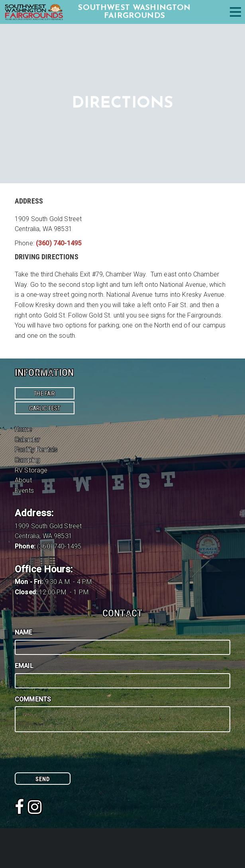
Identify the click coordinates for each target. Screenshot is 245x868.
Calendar (27, 440)
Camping (27, 460)
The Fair (44, 394)
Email (24, 666)
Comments (33, 699)
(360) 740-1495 (59, 243)
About (23, 480)
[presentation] (75, 757)
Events (24, 491)
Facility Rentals (36, 450)
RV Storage (31, 470)
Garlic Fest (45, 408)
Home (24, 429)
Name (24, 632)
